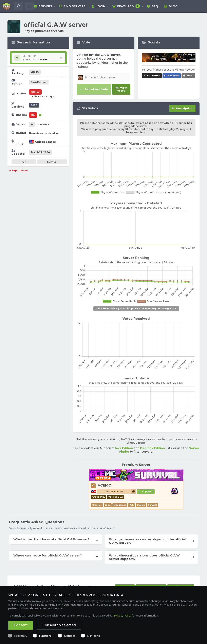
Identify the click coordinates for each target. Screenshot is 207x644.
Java (39, 82)
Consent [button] (21, 625)
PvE (131, 505)
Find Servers (72, 6)
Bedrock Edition (153, 448)
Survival (52, 162)
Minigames (120, 505)
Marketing (94, 636)
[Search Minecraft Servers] (19, 6)
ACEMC (104, 485)
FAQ (153, 6)
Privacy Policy (123, 616)
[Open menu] (30, 6)
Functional (46, 636)
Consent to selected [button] (59, 625)
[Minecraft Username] (103, 77)
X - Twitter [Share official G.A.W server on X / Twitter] (153, 76)
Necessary (21, 636)
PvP (24, 162)
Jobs (108, 505)
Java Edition (124, 448)
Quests (141, 505)
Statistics (70, 636)
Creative (97, 505)
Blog (171, 6)
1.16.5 (34, 105)
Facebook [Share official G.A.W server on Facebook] (173, 76)
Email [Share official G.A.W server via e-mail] (190, 76)
